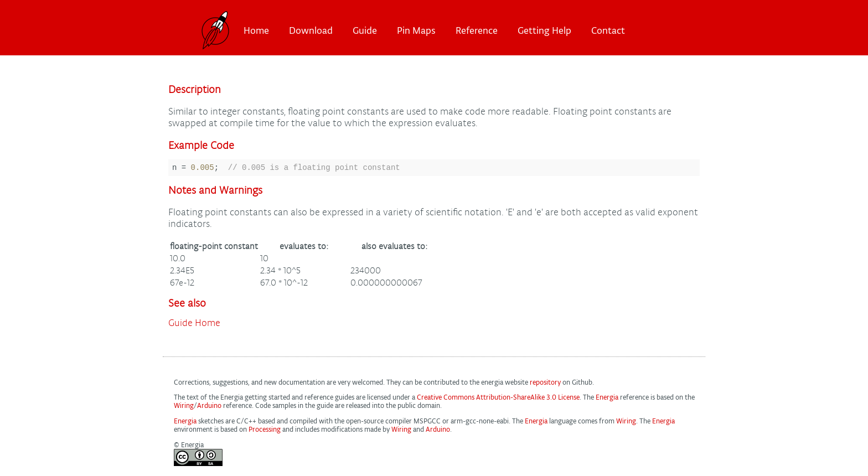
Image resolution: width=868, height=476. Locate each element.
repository (545, 384)
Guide (365, 30)
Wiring (184, 407)
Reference (477, 30)
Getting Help (544, 30)
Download (311, 30)
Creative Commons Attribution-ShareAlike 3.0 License (498, 399)
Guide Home (194, 325)
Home (256, 30)
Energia (607, 399)
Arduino (209, 407)
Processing (265, 431)
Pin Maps (416, 30)
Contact (608, 30)
